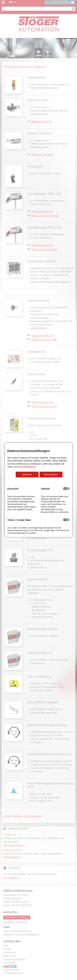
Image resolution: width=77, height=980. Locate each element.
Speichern (27, 475)
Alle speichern (51, 475)
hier (28, 533)
